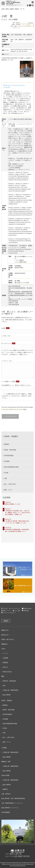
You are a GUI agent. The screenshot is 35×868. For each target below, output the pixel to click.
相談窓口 (5, 789)
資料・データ (8, 490)
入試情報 (5, 658)
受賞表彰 (5, 662)
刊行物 (6, 473)
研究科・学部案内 (10, 9)
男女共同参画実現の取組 (11, 467)
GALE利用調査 (6, 812)
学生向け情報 (5, 775)
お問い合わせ (28, 608)
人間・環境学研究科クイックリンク (12, 803)
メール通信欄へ (27, 25)
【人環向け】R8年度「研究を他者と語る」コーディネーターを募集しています (18, 522)
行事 (6, 478)
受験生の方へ (5, 630)
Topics (3, 649)
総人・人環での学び (10, 484)
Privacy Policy (6, 409)
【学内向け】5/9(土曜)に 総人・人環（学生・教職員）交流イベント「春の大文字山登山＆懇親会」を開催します (18, 512)
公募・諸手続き (6, 794)
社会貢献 (7, 461)
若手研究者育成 (9, 455)
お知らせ (5, 667)
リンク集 (17, 611)
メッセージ (17, 369)
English (6, 621)
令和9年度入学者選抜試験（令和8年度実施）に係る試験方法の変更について (17, 530)
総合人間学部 (7, 695)
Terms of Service (18, 409)
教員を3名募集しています (13, 504)
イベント (5, 653)
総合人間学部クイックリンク (10, 808)
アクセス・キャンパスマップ (11, 608)
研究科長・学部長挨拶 (9, 681)
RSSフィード (7, 611)
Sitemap (26, 611)
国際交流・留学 (6, 762)
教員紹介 (17, 9)
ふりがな (17, 337)
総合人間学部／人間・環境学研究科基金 (13, 798)
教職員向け (5, 644)
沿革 (4, 686)
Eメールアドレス (17, 345)
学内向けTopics (7, 672)
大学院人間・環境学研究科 (11, 690)
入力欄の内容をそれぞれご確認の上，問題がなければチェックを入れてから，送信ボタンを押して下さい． (17, 396)
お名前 (17, 330)
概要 (3, 676)
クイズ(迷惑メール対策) (10, 381)
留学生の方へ (5, 635)
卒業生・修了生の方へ (8, 639)
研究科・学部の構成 (10, 450)
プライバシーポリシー (9, 613)
